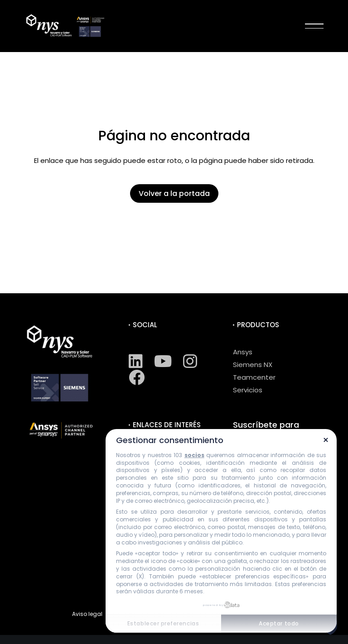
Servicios (248, 390)
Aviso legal (87, 614)
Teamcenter (254, 377)
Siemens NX (253, 365)
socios (194, 455)
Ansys (243, 352)
